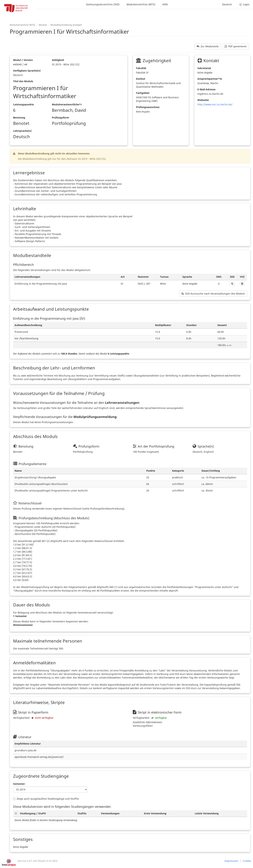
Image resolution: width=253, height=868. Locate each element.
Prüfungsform (60, 118)
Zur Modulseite (208, 46)
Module (43, 25)
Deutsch (227, 4)
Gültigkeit (58, 60)
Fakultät (141, 68)
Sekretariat (204, 68)
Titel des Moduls (23, 81)
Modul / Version (23, 60)
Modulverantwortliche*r (67, 104)
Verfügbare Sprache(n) (27, 71)
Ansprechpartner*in (210, 79)
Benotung (19, 118)
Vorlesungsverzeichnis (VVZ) (103, 4)
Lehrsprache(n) (22, 131)
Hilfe (165, 4)
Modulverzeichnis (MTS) (141, 4)
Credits (247, 861)
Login (244, 4)
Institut (141, 79)
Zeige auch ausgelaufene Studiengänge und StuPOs (46, 799)
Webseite (203, 100)
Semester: (19, 784)
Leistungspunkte (23, 104)
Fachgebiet (143, 93)
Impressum (231, 861)
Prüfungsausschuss (148, 107)
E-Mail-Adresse (206, 89)
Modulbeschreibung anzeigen (66, 25)
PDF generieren (236, 46)
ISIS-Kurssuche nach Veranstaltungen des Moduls (213, 294)
